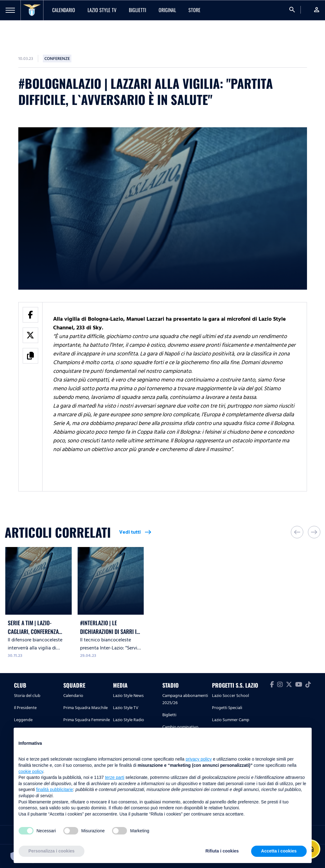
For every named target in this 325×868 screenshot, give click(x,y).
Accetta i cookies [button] (279, 851)
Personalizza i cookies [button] (52, 851)
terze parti (115, 777)
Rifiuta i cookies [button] (222, 851)
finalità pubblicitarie (54, 789)
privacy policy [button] (199, 759)
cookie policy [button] (31, 771)
